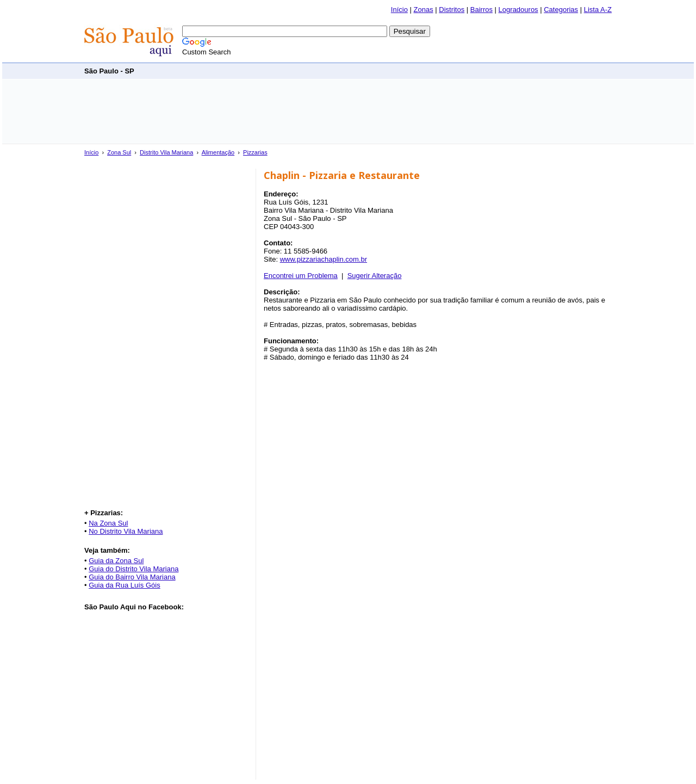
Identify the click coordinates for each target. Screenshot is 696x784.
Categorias (561, 10)
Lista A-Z (598, 10)
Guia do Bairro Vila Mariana (132, 577)
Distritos (452, 10)
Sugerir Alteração (375, 276)
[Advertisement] (414, 70)
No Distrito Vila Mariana (126, 531)
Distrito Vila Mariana (166, 152)
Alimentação (218, 152)
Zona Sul (119, 152)
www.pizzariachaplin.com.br (324, 259)
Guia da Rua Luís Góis (125, 585)
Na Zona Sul (108, 523)
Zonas (424, 10)
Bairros (481, 10)
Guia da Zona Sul (116, 561)
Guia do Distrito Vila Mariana (133, 569)
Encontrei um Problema (301, 276)
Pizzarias (255, 152)
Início (399, 10)
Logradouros (518, 10)
